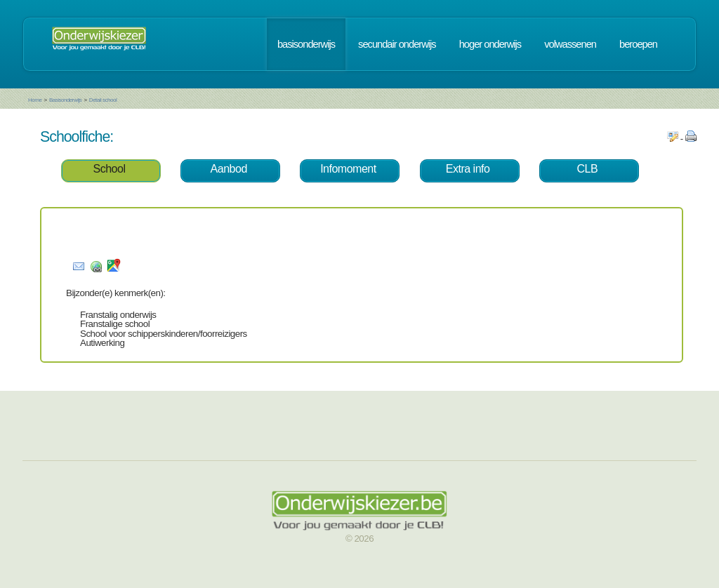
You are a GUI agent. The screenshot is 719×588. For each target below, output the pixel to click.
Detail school (103, 100)
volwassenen (570, 44)
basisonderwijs (306, 44)
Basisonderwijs (65, 100)
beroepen (638, 44)
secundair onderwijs (397, 44)
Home (35, 100)
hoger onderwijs (490, 44)
